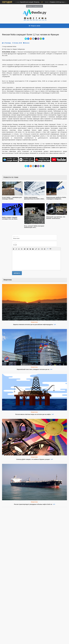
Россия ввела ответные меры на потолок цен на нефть (33, 414)
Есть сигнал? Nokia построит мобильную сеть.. (34, 227)
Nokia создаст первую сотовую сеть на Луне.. (10, 218)
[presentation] (14, 249)
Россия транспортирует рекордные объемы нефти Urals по (33, 469)
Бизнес (21, 2)
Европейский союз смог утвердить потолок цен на (33, 369)
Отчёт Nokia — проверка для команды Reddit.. (12, 198)
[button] (14, 249)
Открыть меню (34, 26)
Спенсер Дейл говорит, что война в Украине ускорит (33, 459)
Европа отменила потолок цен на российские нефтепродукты (33, 325)
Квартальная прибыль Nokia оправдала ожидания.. (56, 198)
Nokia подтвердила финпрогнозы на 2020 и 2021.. (34, 198)
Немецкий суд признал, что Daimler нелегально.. (56, 218)
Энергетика (34, 322)
